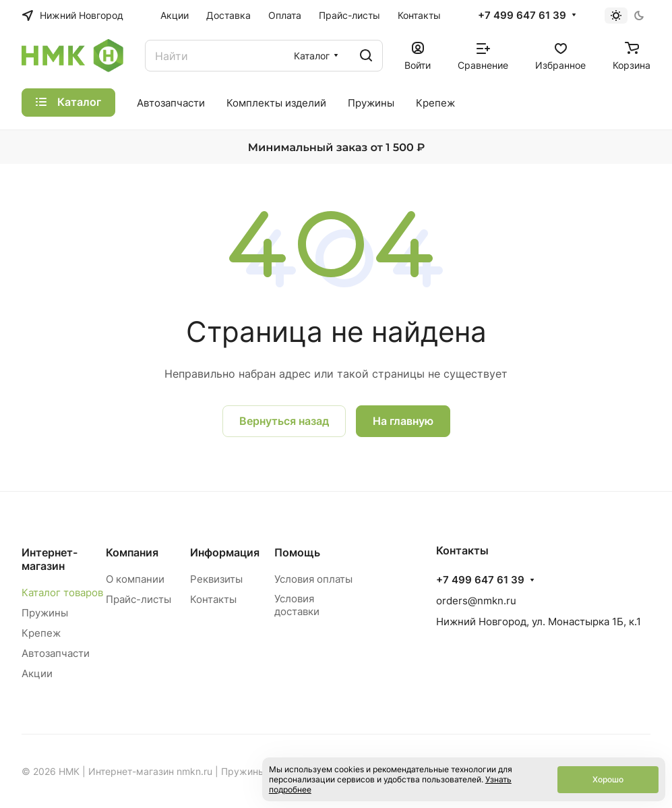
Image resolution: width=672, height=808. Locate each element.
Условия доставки (297, 605)
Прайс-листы (139, 599)
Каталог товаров (62, 593)
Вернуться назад (284, 421)
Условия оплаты (313, 579)
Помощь (297, 552)
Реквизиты (216, 579)
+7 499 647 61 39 (522, 16)
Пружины (45, 613)
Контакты (213, 599)
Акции (37, 673)
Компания (132, 552)
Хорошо (608, 779)
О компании (135, 579)
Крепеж (41, 633)
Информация (225, 552)
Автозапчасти (56, 653)
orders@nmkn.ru (476, 601)
